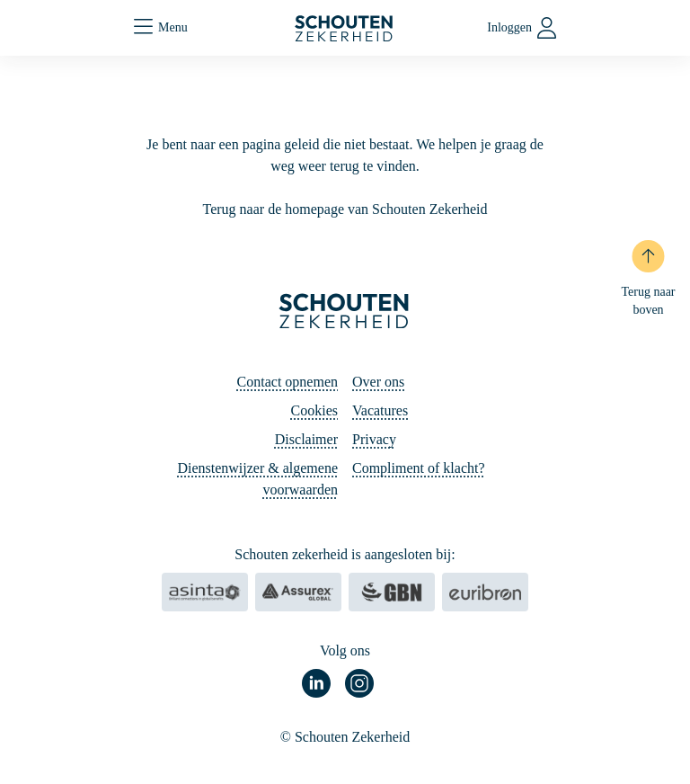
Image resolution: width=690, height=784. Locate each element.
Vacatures (380, 410)
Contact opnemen (287, 382)
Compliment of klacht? (419, 468)
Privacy (374, 439)
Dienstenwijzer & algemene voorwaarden (257, 479)
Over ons (378, 382)
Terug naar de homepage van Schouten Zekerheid (345, 209)
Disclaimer (306, 439)
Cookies (314, 410)
